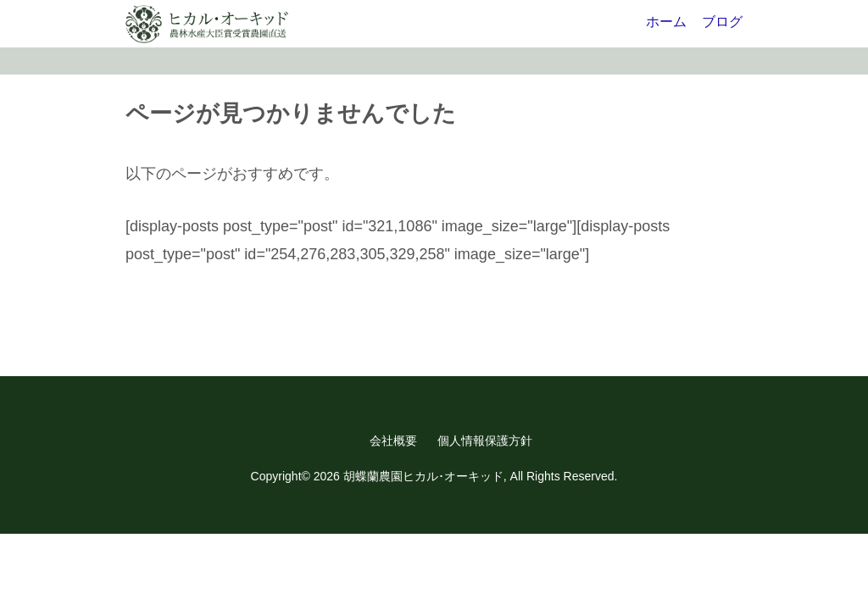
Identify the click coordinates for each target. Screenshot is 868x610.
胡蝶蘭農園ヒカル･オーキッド (423, 476)
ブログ (722, 22)
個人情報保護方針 (485, 441)
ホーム (666, 22)
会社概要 (393, 441)
